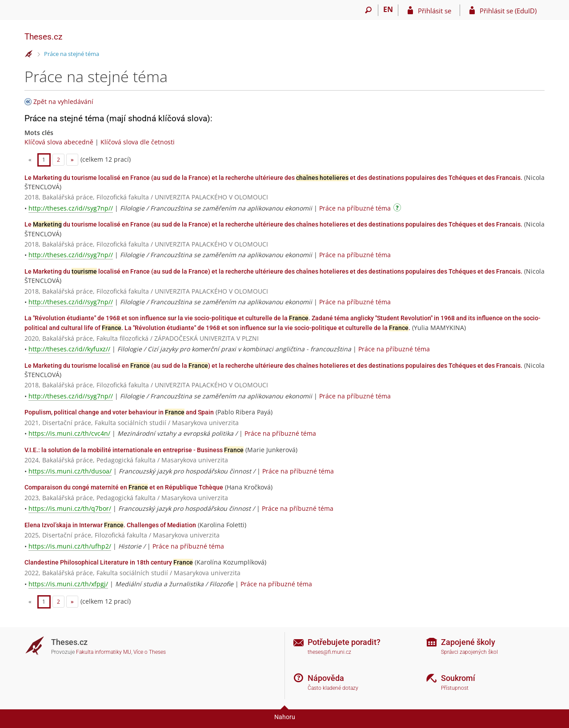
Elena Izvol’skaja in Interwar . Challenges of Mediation (110, 525)
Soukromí (458, 678)
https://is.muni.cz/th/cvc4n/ (69, 433)
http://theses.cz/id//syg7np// (71, 208)
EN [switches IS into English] (388, 9)
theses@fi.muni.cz (329, 652)
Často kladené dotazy (333, 688)
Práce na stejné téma (72, 54)
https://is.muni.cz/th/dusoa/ (70, 471)
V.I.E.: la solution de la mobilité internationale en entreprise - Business (134, 450)
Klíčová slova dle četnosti (138, 142)
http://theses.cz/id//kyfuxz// (69, 349)
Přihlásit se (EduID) (508, 11)
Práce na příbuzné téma (355, 208)
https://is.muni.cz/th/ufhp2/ (70, 546)
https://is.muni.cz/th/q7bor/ (70, 508)
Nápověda (326, 678)
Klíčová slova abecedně (59, 142)
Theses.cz (43, 37)
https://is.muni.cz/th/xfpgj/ (68, 584)
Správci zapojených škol (469, 652)
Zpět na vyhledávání (63, 101)
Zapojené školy (468, 642)
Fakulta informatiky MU (104, 652)
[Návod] (398, 209)
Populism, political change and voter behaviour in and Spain (119, 412)
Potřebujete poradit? (344, 642)
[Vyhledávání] (368, 10)
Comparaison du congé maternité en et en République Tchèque (124, 487)
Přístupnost (455, 688)
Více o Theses (150, 652)
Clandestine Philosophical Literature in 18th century (109, 562)
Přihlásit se (435, 11)
